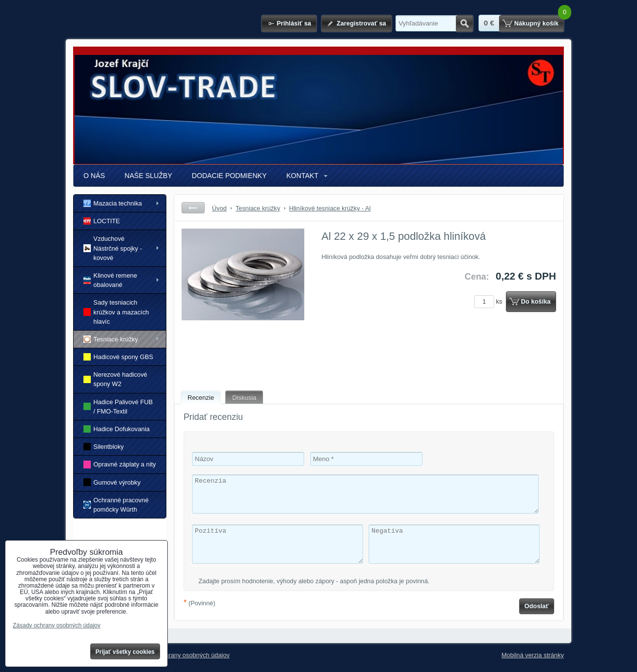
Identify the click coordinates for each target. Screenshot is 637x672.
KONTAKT (302, 176)
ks (490, 301)
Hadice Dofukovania (117, 429)
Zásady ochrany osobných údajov (183, 655)
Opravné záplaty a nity (120, 464)
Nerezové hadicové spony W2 (115, 379)
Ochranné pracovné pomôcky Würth (116, 505)
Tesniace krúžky (111, 339)
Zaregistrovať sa (361, 23)
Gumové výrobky (112, 482)
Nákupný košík (536, 23)
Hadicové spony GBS (118, 357)
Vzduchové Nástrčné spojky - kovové (113, 248)
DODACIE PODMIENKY (229, 176)
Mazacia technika (113, 203)
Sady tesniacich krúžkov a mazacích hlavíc (116, 312)
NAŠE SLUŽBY (148, 176)
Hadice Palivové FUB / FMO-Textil (118, 407)
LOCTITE (102, 221)
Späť (193, 208)
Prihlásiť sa (294, 23)
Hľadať (464, 24)
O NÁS (94, 176)
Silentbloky (104, 447)
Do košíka (536, 301)
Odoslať (537, 606)
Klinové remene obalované (110, 280)
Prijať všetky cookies (125, 652)
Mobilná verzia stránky (533, 655)
